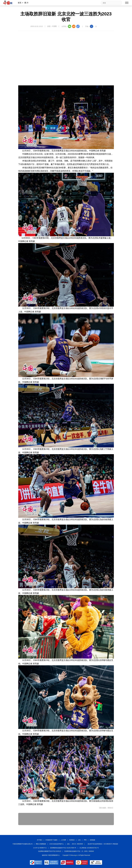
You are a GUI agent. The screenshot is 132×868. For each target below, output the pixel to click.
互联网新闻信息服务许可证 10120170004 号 (63, 848)
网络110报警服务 (41, 844)
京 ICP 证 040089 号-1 (40, 848)
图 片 (26, 3)
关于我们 (40, 840)
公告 (79, 840)
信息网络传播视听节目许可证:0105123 (50, 851)
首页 (20, 3)
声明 (85, 840)
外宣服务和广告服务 (51, 840)
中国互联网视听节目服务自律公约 (23, 844)
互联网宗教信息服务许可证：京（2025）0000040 (79, 851)
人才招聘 (63, 840)
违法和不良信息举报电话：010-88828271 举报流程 (103, 844)
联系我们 (72, 840)
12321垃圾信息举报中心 (56, 844)
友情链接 (92, 840)
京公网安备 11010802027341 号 (89, 848)
